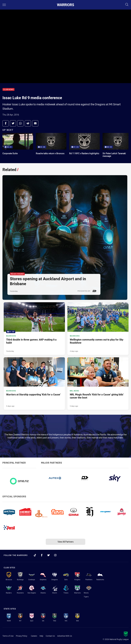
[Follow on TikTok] (35, 555)
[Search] (127, 5)
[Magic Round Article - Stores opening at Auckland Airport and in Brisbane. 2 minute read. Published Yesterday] (65, 237)
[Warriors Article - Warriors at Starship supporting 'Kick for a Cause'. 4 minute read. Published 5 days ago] (34, 384)
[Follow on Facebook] (42, 555)
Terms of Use (8, 636)
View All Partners (66, 542)
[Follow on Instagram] (55, 555)
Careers (34, 636)
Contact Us (50, 636)
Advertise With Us (65, 636)
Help (41, 636)
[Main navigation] (4, 5)
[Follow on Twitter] (49, 555)
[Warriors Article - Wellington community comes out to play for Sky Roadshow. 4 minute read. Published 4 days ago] (98, 328)
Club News (8, 90)
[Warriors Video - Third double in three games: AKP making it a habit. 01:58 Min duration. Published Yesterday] (34, 328)
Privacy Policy (22, 636)
